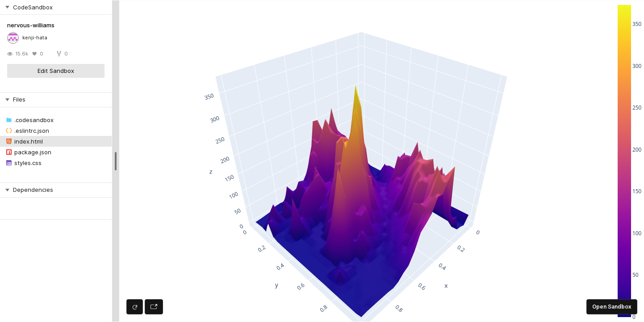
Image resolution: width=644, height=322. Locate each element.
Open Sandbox (612, 307)
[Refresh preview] (135, 307)
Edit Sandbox (56, 71)
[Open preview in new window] (154, 307)
